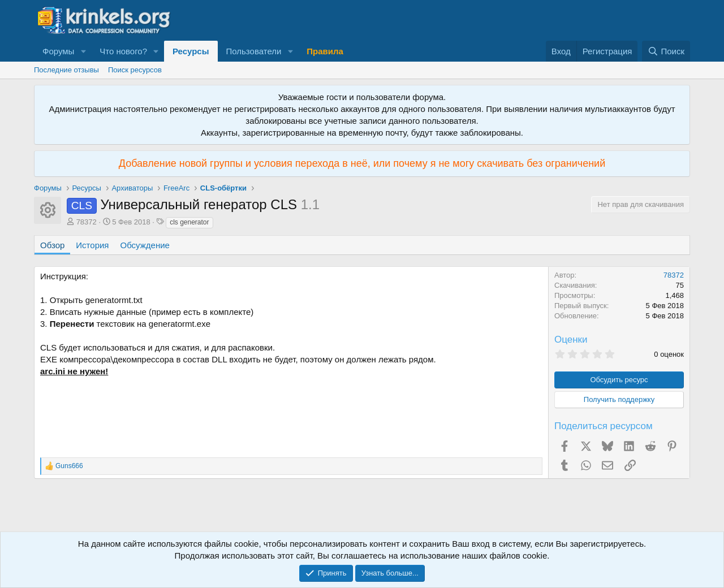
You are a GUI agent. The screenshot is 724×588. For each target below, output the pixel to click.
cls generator (189, 222)
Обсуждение (145, 245)
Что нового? (123, 51)
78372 (87, 222)
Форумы (58, 51)
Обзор (52, 245)
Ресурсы (191, 51)
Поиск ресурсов (135, 70)
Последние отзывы (66, 70)
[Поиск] (666, 51)
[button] (83, 51)
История (92, 245)
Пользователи (254, 51)
